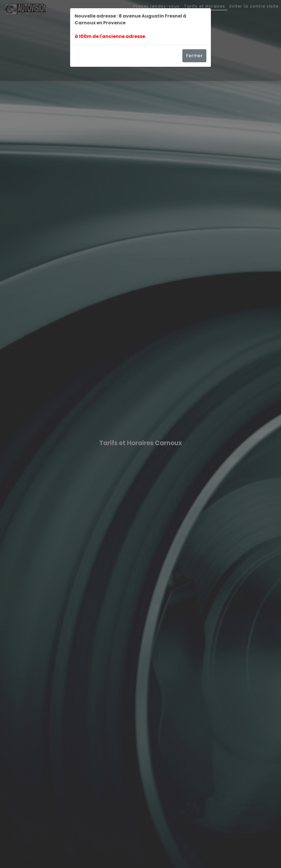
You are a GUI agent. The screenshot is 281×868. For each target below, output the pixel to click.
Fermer (194, 56)
